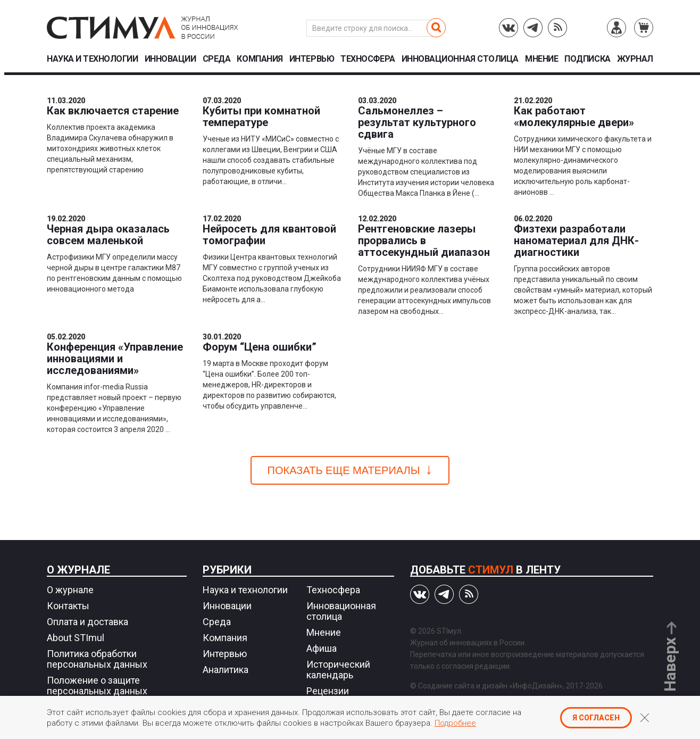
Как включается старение (113, 111)
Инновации (170, 59)
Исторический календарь (338, 670)
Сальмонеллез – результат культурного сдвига (417, 122)
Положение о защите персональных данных (97, 686)
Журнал (635, 59)
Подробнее (455, 723)
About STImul (76, 638)
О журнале (78, 570)
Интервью (312, 59)
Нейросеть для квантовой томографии (269, 235)
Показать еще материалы (344, 470)
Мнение (541, 59)
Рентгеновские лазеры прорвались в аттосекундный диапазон (424, 240)
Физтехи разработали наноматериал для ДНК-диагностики (576, 240)
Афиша (322, 648)
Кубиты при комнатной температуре (261, 117)
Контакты (68, 606)
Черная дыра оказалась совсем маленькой (108, 235)
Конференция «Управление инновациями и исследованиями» (115, 359)
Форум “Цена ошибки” (260, 347)
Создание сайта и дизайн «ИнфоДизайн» (490, 686)
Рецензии (328, 691)
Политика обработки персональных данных (97, 659)
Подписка (587, 59)
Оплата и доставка (87, 622)
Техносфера (368, 59)
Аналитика (226, 670)
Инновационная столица (460, 59)
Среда (217, 59)
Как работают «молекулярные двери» (574, 117)
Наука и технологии (92, 59)
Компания (260, 59)
